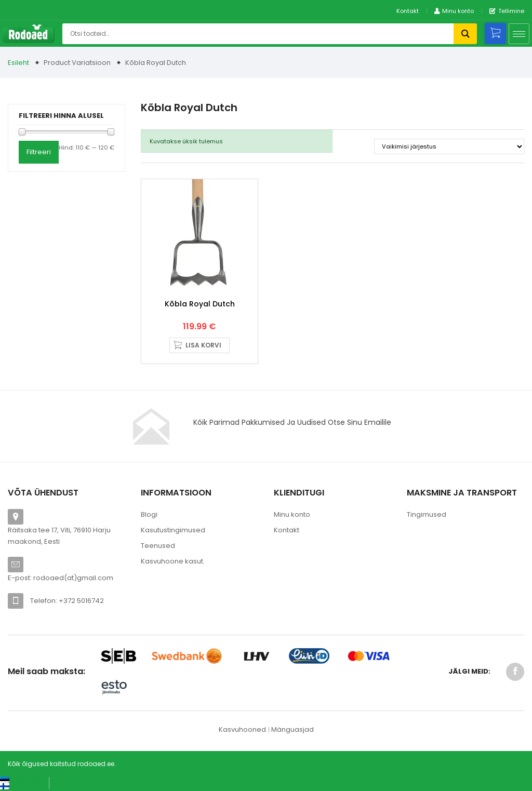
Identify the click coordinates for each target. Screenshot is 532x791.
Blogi (149, 514)
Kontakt (408, 11)
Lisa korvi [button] (203, 345)
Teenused (158, 546)
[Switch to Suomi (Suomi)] (15, 786)
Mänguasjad (292, 729)
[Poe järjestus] (449, 146)
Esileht (18, 63)
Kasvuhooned (242, 729)
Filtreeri (39, 152)
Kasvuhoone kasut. (173, 561)
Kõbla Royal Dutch (200, 304)
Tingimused (427, 514)
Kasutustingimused (173, 530)
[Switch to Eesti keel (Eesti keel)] (21, 780)
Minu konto (292, 514)
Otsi (465, 34)
